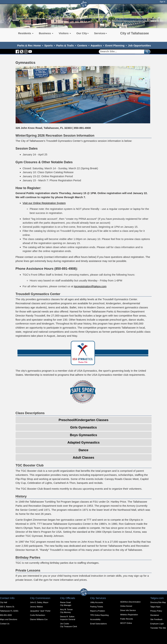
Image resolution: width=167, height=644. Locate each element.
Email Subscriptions (98, 624)
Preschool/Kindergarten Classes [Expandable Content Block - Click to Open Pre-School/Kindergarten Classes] (83, 420)
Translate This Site (158, 628)
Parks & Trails (65, 45)
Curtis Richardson (38, 615)
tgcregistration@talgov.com (90, 286)
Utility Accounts (97, 602)
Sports (49, 45)
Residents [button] (26, 33)
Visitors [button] (65, 33)
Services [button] (101, 33)
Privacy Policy (156, 611)
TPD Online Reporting (99, 615)
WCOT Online (126, 623)
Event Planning (115, 45)
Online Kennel (126, 606)
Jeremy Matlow (36, 607)
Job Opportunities (139, 45)
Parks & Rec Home (29, 45)
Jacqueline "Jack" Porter (40, 611)
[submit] (147, 51)
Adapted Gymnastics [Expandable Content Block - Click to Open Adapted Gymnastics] (84, 442)
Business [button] (46, 33)
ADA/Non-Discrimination (130, 602)
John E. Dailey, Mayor (39, 602)
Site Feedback (156, 619)
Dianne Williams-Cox (39, 619)
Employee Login (157, 624)
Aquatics (96, 45)
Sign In (162, 2)
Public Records (127, 619)
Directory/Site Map (158, 602)
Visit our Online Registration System (44, 203)
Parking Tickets (97, 607)
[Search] (120, 51)
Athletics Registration (129, 615)
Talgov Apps (155, 607)
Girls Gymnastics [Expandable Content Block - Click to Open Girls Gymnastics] (83, 427)
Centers (82, 45)
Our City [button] (83, 33)
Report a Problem (98, 611)
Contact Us (5, 624)
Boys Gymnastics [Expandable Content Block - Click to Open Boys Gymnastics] (83, 435)
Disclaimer (155, 615)
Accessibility (95, 619)
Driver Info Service (128, 610)
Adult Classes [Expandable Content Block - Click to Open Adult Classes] (83, 457)
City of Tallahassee (135, 33)
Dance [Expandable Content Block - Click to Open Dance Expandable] (83, 450)
